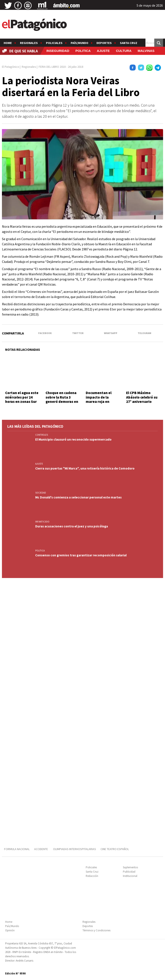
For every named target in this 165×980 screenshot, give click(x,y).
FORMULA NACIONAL (17, 849)
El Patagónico (11, 67)
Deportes (104, 43)
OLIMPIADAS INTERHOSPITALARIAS (75, 849)
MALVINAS (146, 51)
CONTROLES (42, 435)
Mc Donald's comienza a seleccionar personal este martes (78, 497)
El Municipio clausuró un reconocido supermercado (73, 439)
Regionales (29, 43)
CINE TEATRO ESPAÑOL (115, 849)
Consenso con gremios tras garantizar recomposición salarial (81, 555)
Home (8, 43)
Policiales (54, 43)
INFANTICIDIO (42, 522)
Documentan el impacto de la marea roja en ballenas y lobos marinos (99, 402)
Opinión (10, 930)
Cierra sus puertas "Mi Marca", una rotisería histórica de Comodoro (85, 468)
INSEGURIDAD (58, 51)
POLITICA (83, 51)
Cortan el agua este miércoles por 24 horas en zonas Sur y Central (22, 399)
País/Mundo (79, 43)
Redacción (92, 876)
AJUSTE (103, 51)
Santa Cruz (129, 43)
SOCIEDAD (41, 493)
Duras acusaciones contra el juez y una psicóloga (72, 526)
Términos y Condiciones (96, 930)
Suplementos (130, 867)
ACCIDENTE (41, 849)
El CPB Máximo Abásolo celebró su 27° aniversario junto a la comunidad (142, 402)
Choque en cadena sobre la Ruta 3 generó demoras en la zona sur (62, 399)
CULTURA (124, 51)
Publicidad (129, 872)
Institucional (130, 876)
